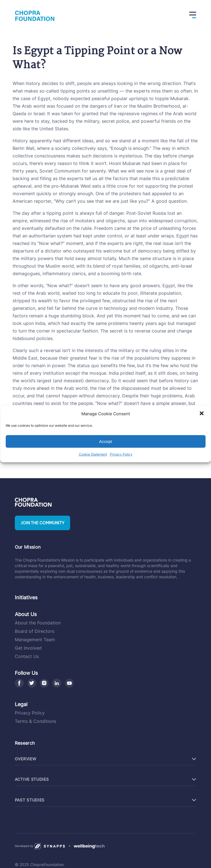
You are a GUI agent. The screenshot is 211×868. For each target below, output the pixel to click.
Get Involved (28, 648)
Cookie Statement (93, 454)
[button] (202, 414)
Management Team (35, 640)
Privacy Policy (121, 454)
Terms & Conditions (35, 721)
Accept (106, 441)
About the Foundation (38, 623)
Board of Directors (35, 631)
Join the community (42, 523)
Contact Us (27, 656)
